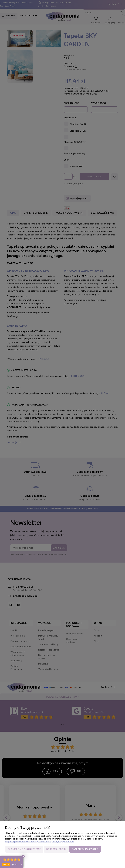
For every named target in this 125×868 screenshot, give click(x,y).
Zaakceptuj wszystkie (85, 849)
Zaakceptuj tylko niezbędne (24, 849)
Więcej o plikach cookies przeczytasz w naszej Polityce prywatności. (40, 842)
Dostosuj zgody (56, 849)
